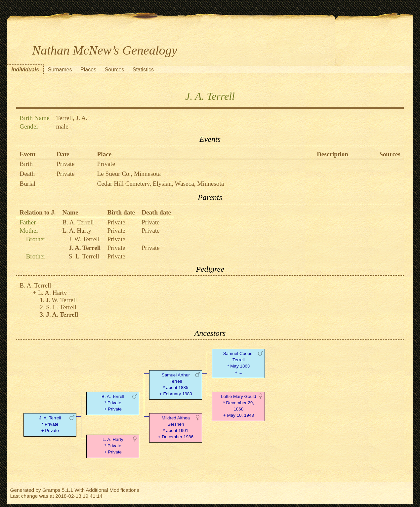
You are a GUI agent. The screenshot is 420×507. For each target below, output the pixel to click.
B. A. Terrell (78, 222)
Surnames (60, 70)
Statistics (143, 70)
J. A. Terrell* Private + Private (50, 424)
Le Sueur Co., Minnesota (129, 174)
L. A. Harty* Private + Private (113, 446)
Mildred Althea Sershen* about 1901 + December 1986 (176, 427)
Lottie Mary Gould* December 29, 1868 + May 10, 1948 (238, 406)
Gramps (51, 490)
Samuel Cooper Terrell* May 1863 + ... (239, 363)
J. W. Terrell (84, 239)
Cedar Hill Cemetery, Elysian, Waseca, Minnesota (161, 184)
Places (88, 70)
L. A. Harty (77, 231)
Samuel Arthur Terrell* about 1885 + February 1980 (176, 384)
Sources (115, 70)
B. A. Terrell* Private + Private (113, 403)
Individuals (25, 70)
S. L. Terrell (84, 256)
